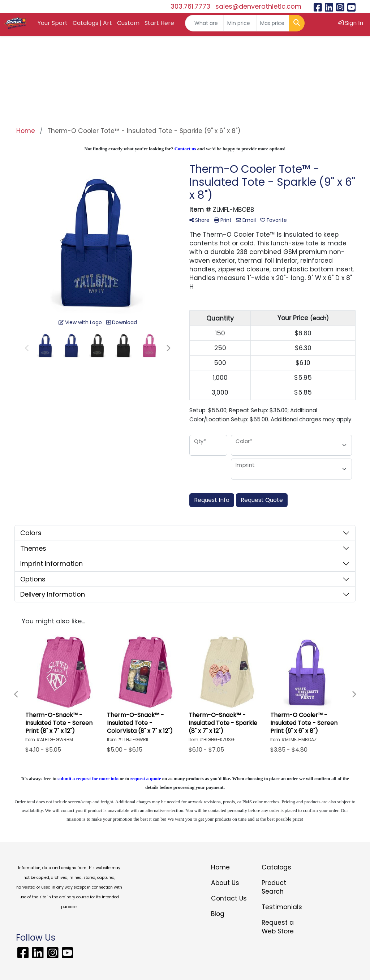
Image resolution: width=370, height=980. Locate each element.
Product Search (274, 887)
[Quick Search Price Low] (240, 23)
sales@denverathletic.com (258, 6)
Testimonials (282, 907)
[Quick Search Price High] (273, 23)
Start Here (159, 23)
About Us (225, 883)
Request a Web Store (278, 927)
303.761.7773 (190, 6)
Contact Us (229, 898)
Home (220, 867)
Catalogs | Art (92, 23)
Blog (218, 914)
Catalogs (276, 867)
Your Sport (53, 23)
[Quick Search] (204, 23)
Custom (128, 23)
